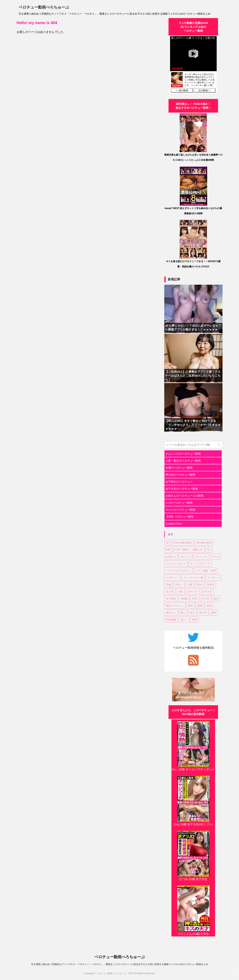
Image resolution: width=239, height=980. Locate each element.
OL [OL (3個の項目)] (209, 550)
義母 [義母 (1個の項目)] (214, 613)
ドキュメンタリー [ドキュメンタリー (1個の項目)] (176, 564)
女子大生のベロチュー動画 (182, 489)
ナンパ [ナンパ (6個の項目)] (194, 564)
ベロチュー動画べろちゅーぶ (44, 7)
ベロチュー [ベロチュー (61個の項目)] (172, 578)
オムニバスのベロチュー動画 (183, 454)
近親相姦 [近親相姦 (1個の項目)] (171, 620)
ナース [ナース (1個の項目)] (206, 564)
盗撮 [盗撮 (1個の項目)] (200, 606)
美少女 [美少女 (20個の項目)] (203, 613)
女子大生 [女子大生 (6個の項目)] (207, 592)
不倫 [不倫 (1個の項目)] (169, 585)
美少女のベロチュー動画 (180, 475)
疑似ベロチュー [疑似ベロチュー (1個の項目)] (175, 606)
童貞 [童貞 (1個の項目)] (209, 606)
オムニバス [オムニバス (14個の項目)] (201, 557)
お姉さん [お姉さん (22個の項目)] (171, 557)
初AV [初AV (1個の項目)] (199, 585)
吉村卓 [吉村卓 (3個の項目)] (211, 585)
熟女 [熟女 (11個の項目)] (216, 599)
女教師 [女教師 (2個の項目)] (184, 599)
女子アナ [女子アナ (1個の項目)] (192, 592)
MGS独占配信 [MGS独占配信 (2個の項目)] (204, 543)
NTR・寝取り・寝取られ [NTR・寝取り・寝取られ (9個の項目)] (189, 550)
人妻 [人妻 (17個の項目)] (190, 585)
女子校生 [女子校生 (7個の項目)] (171, 599)
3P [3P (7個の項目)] (168, 543)
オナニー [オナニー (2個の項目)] (185, 557)
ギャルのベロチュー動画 (180, 510)
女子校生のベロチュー (179, 482)
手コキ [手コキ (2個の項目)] (206, 599)
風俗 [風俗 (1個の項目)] (195, 620)
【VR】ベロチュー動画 (179, 517)
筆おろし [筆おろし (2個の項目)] (171, 613)
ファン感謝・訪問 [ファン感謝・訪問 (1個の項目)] (206, 571)
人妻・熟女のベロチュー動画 (183, 461)
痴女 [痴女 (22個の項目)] (190, 606)
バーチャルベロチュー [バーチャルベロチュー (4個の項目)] (179, 571)
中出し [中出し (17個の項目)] (179, 585)
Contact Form (174, 524)
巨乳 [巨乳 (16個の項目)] (195, 599)
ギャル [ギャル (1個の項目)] (216, 557)
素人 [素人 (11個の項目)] (183, 613)
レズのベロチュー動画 (179, 503)
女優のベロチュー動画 (179, 468)
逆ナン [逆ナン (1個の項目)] (184, 620)
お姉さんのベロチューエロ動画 (184, 496)
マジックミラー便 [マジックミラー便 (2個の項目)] (193, 578)
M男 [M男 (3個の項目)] (168, 550)
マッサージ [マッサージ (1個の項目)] (214, 578)
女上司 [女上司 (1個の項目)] (170, 592)
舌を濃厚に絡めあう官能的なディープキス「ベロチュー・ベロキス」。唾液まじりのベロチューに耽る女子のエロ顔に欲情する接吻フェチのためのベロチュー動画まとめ (120, 964)
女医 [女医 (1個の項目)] (180, 592)
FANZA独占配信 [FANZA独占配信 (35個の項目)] (183, 543)
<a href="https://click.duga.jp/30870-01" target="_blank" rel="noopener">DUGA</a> (193, 65)
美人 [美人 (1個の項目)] (192, 613)
